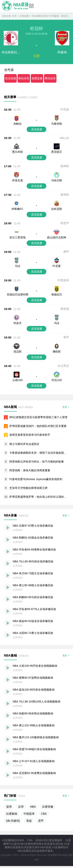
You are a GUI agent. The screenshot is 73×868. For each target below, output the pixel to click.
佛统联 (57, 352)
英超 (29, 821)
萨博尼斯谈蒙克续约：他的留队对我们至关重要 (38, 426)
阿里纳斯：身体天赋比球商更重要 (30, 470)
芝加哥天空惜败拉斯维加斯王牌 (28, 488)
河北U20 (57, 380)
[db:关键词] (13, 821)
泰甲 (66, 337)
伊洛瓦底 (18, 180)
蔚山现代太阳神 (57, 237)
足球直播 (24, 16)
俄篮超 (65, 309)
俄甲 (66, 252)
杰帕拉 (18, 124)
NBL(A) (64, 138)
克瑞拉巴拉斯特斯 (18, 294)
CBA (44, 814)
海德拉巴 (57, 294)
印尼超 (65, 109)
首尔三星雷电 (18, 237)
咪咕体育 (24, 78)
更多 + (66, 407)
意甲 (41, 821)
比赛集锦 (12, 814)
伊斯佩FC (17, 209)
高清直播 (11, 78)
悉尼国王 (57, 152)
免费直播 (37, 78)
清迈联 (18, 352)
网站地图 (62, 855)
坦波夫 (18, 323)
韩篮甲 (65, 223)
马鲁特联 (57, 124)
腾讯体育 (50, 78)
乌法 (18, 266)
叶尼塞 (57, 266)
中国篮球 (29, 814)
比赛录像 (48, 807)
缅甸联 (65, 166)
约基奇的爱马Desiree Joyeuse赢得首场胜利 (36, 479)
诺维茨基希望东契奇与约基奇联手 (30, 435)
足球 (21, 807)
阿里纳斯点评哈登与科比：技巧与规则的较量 (37, 462)
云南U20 (18, 380)
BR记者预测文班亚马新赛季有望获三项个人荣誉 (38, 417)
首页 (14, 16)
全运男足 (63, 366)
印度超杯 (63, 280)
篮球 (9, 807)
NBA (33, 807)
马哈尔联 (57, 180)
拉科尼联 (57, 209)
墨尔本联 (18, 152)
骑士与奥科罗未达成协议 (24, 444)
